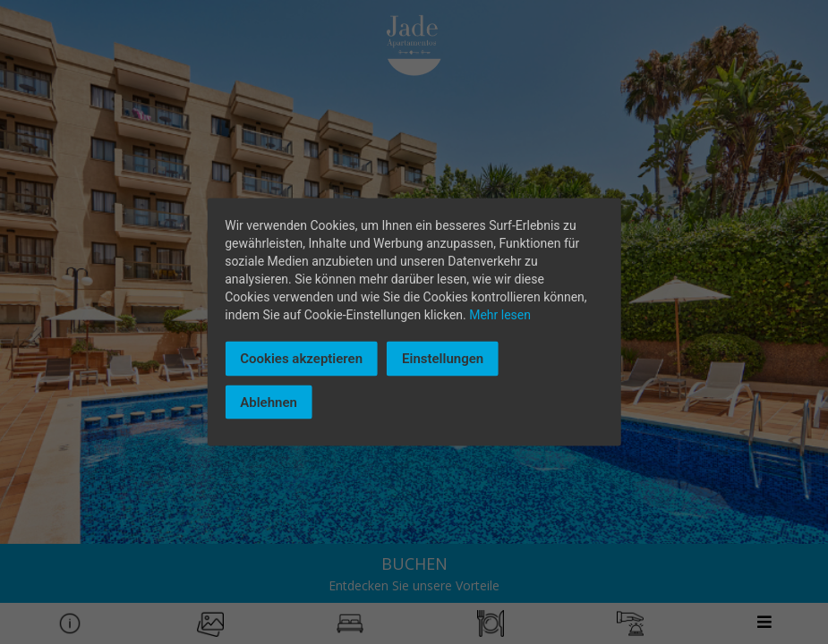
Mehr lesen (500, 315)
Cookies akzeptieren (301, 359)
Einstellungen (443, 359)
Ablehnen (269, 402)
